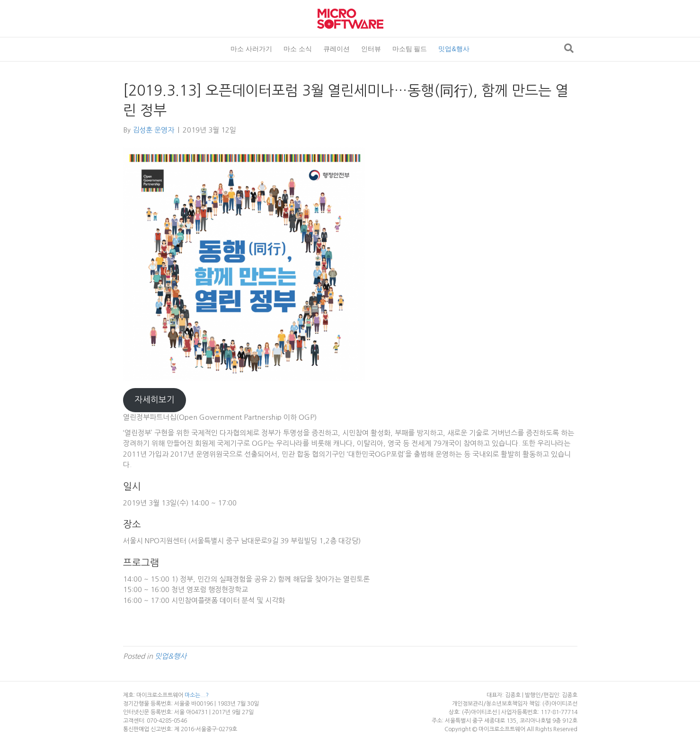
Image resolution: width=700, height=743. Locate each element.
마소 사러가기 (251, 49)
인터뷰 (371, 49)
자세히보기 (155, 400)
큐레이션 (337, 49)
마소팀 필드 (410, 49)
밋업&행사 (454, 49)
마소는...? (197, 695)
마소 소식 (298, 49)
